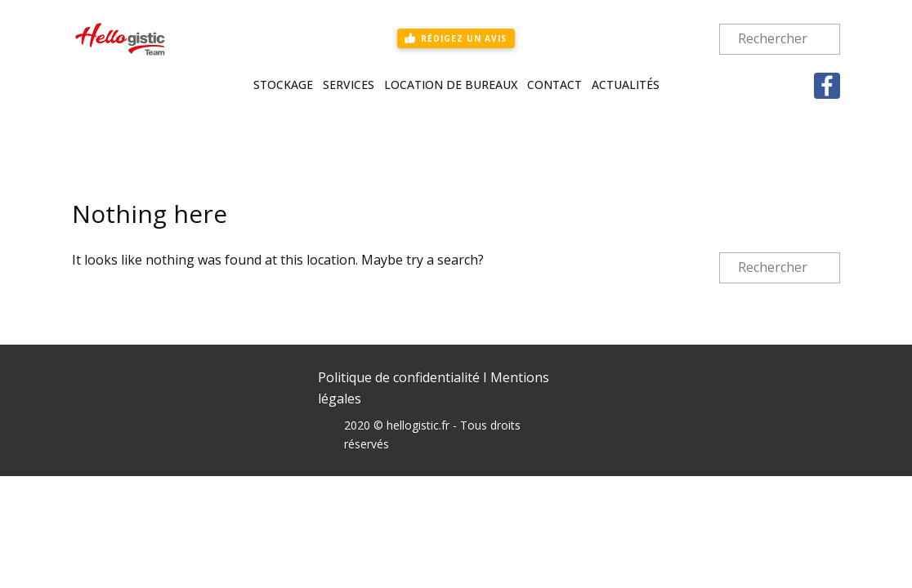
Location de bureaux (451, 85)
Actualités (626, 85)
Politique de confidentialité (399, 377)
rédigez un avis (456, 38)
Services (349, 85)
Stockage (283, 85)
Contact (554, 85)
